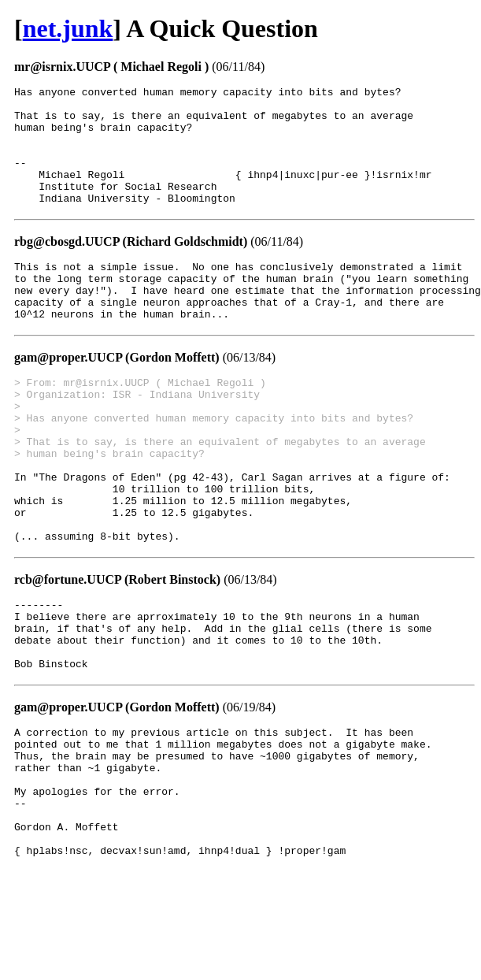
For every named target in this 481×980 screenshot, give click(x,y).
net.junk (68, 28)
